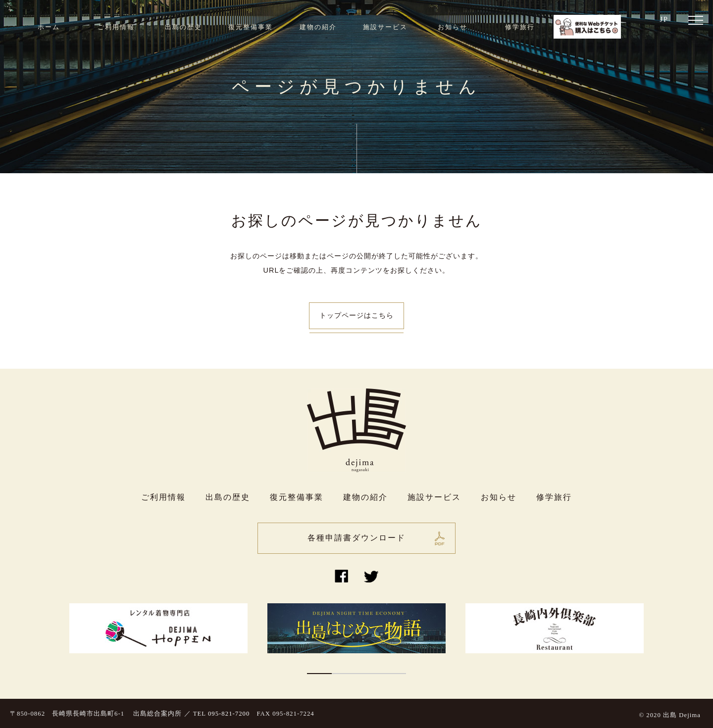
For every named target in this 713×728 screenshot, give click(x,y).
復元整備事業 (251, 27)
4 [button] (394, 674)
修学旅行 (520, 27)
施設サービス (385, 27)
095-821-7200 (229, 714)
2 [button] (344, 674)
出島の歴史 (183, 27)
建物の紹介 (318, 27)
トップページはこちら (356, 315)
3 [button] (369, 674)
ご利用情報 (116, 27)
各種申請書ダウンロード (356, 538)
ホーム (49, 27)
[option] (158, 628)
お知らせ (453, 27)
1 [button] (319, 674)
